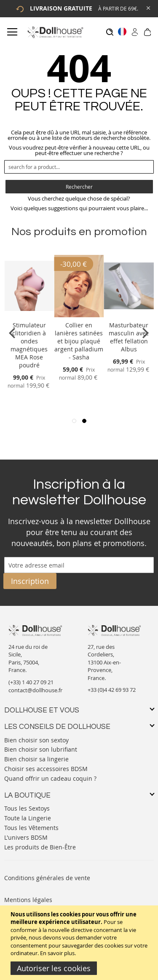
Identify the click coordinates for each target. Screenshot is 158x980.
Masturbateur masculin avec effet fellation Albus (129, 337)
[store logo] (55, 32)
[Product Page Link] (29, 315)
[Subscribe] (30, 581)
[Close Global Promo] (148, 7)
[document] (80, 943)
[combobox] (79, 167)
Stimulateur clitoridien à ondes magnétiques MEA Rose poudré (29, 345)
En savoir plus (57, 953)
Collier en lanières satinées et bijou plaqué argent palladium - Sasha (79, 341)
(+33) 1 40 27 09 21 (31, 682)
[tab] (79, 711)
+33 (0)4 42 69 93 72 (112, 690)
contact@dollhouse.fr (35, 690)
